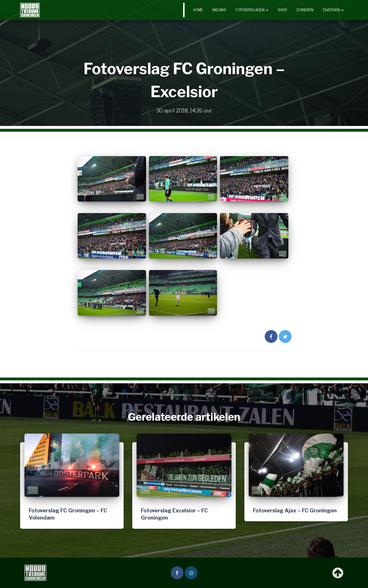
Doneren (305, 10)
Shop (282, 10)
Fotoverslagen (252, 10)
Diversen (333, 10)
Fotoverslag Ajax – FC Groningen (295, 510)
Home (198, 10)
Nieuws (219, 10)
